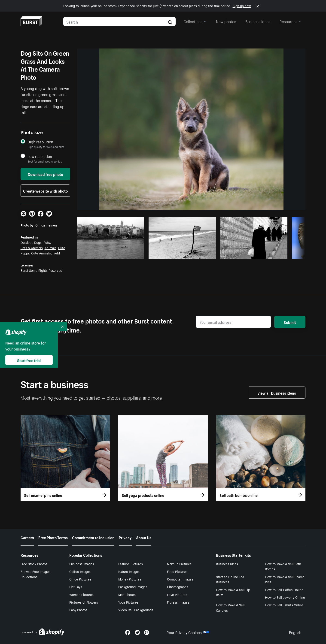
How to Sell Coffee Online (284, 590)
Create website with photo (45, 190)
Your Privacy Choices (188, 632)
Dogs (38, 242)
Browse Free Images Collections (35, 574)
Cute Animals (41, 253)
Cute (62, 248)
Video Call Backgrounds (136, 610)
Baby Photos (78, 610)
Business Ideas (227, 564)
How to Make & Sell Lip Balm (233, 592)
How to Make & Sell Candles (230, 607)
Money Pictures (130, 579)
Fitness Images (178, 602)
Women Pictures (81, 594)
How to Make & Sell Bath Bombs (283, 566)
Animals (50, 248)
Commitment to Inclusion (93, 537)
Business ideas (258, 21)
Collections (195, 21)
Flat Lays (76, 587)
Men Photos (127, 594)
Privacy (125, 537)
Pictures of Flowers (84, 602)
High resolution (40, 142)
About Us (144, 537)
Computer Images (180, 579)
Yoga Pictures (128, 602)
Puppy (25, 253)
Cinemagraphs (178, 587)
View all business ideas (277, 393)
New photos (226, 21)
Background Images (133, 587)
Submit (290, 322)
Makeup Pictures (179, 564)
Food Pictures (177, 571)
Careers (27, 537)
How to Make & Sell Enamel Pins (285, 579)
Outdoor (26, 242)
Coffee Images (80, 571)
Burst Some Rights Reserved (41, 270)
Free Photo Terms (53, 537)
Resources (290, 21)
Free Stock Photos (34, 564)
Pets (47, 242)
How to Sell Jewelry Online (285, 597)
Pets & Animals (32, 248)
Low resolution (40, 156)
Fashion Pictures (131, 564)
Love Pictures (177, 594)
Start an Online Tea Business (230, 579)
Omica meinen (46, 225)
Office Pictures (80, 579)
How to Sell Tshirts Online (284, 605)
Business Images (82, 564)
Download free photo (45, 174)
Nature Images (129, 571)
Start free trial (29, 360)
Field (56, 253)
